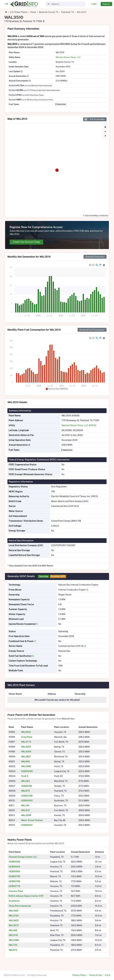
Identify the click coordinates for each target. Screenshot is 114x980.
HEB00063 (14, 871)
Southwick (14, 901)
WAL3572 (14, 925)
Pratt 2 (25, 776)
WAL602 (25, 762)
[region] (57, 170)
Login (94, 4)
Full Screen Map (94, 119)
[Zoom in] (105, 127)
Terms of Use (96, 975)
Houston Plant (16, 891)
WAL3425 (14, 920)
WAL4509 (26, 752)
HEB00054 (27, 825)
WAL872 (25, 791)
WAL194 (25, 806)
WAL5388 (14, 940)
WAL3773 (26, 742)
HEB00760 (14, 876)
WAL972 (25, 810)
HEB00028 (27, 771)
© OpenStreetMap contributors (96, 216)
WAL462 (13, 930)
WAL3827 (26, 757)
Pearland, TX (68, 12)
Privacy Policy (79, 975)
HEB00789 (27, 796)
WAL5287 (26, 747)
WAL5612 (26, 732)
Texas (33, 12)
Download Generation (95, 257)
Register (106, 4)
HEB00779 (14, 886)
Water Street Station (32, 820)
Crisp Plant (27, 737)
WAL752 (13, 945)
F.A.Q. (108, 975)
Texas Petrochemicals (20, 906)
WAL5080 (26, 766)
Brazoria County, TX (49, 12)
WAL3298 (26, 815)
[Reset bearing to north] (105, 136)
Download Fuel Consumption (92, 330)
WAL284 (25, 781)
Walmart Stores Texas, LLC (68, 57)
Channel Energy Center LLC (23, 857)
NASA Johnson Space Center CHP (26, 896)
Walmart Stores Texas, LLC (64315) (79, 425)
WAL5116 (13, 935)
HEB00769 (14, 881)
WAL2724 (14, 916)
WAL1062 (13, 911)
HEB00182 (27, 786)
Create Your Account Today (26, 242)
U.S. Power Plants (19, 12)
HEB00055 (27, 801)
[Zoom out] (105, 132)
